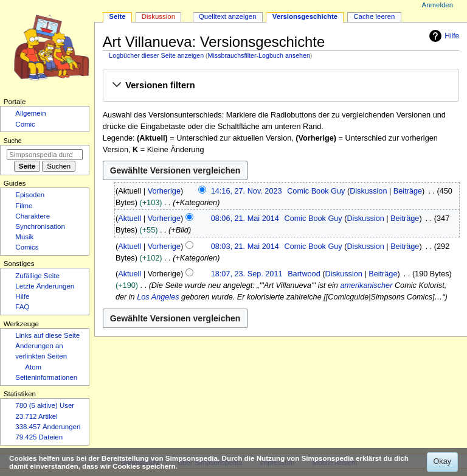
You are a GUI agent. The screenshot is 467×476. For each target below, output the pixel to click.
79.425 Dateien (39, 437)
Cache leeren (374, 16)
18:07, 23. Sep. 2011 (247, 274)
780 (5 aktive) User (45, 405)
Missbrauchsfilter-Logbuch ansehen (259, 55)
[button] (281, 86)
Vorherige (164, 191)
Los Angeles (158, 297)
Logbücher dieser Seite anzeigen (156, 55)
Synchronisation (40, 226)
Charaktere (33, 216)
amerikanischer (366, 285)
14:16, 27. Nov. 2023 (247, 191)
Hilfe (443, 36)
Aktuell (130, 219)
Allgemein (30, 113)
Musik (24, 237)
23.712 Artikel (36, 416)
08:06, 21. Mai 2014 (245, 219)
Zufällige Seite (37, 276)
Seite (117, 16)
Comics (27, 247)
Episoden (30, 195)
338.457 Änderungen (48, 427)
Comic (25, 124)
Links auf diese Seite (47, 335)
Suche (13, 141)
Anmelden (438, 5)
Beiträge (408, 191)
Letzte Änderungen (45, 286)
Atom (33, 367)
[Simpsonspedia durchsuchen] (45, 155)
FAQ (22, 307)
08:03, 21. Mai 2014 (245, 247)
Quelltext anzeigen (228, 16)
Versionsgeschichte (305, 16)
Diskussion (368, 191)
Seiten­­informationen (46, 377)
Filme (24, 206)
